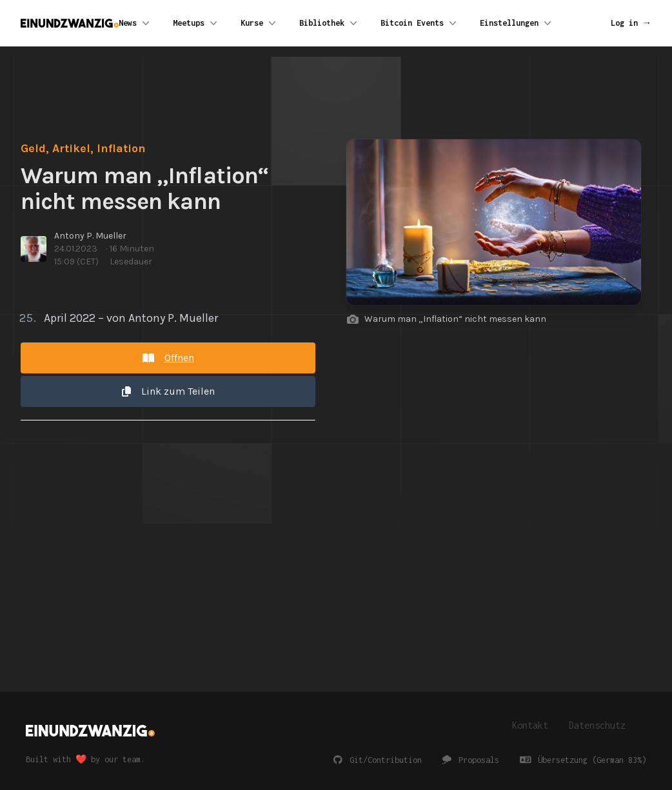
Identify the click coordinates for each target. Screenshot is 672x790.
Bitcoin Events (420, 23)
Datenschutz (597, 725)
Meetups (196, 23)
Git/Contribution (378, 760)
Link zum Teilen (168, 391)
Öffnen (168, 358)
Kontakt (530, 725)
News (135, 23)
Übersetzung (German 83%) (583, 760)
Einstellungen (517, 23)
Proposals (471, 760)
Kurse (260, 23)
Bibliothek (330, 23)
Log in (631, 23)
